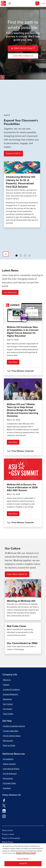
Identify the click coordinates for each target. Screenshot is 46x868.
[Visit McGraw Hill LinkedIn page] (4, 811)
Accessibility (8, 759)
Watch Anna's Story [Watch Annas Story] (23, 48)
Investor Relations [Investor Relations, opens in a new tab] (10, 694)
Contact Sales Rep (11, 731)
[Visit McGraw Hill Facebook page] (4, 800)
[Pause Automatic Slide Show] (6, 254)
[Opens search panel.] (37, 3)
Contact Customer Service (14, 726)
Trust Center (8, 714)
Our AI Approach (10, 774)
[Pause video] (2, 77)
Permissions (8, 778)
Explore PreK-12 (13, 154)
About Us (7, 680)
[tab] (17, 256)
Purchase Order (9, 783)
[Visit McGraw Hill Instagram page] (4, 816)
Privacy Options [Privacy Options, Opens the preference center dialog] (23, 859)
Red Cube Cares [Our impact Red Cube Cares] (16, 626)
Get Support (8, 741)
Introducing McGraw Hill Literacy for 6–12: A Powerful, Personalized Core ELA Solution (21, 182)
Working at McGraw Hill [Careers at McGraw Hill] (21, 601)
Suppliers (7, 788)
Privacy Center (8, 834)
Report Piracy (8, 842)
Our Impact (8, 709)
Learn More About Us (23, 56)
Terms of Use (7, 830)
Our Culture (8, 704)
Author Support (9, 764)
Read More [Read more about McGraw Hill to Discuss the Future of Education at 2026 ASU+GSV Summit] (13, 514)
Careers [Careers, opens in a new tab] (6, 685)
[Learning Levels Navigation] (10, 3)
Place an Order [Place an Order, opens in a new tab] (9, 745)
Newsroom (7, 699)
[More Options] (43, 3)
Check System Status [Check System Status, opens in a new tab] (12, 736)
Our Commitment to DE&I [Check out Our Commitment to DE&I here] (22, 643)
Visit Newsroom (10, 292)
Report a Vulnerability (11, 838)
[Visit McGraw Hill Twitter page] (4, 806)
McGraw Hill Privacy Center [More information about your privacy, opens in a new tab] (26, 853)
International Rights (11, 769)
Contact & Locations (11, 690)
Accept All (23, 864)
